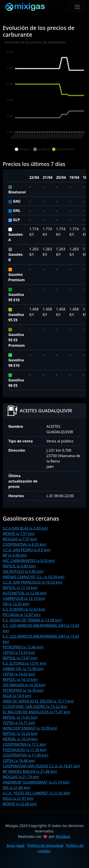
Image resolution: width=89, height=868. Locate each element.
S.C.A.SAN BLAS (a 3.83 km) (25, 528)
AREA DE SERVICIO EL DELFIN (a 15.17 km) (38, 701)
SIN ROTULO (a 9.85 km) (23, 571)
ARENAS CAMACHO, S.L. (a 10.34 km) (34, 577)
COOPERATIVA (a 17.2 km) (24, 744)
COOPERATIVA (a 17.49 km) (25, 755)
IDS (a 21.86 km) (16, 788)
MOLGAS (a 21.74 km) (21, 777)
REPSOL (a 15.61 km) (20, 717)
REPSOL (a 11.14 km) (20, 588)
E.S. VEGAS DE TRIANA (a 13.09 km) (32, 620)
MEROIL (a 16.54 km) (20, 739)
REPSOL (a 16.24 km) (20, 734)
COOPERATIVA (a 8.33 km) (24, 544)
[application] (44, 96)
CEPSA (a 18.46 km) (19, 761)
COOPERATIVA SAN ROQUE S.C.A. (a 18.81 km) (41, 766)
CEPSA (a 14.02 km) (19, 674)
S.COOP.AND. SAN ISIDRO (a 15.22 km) (35, 707)
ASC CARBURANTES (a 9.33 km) (29, 561)
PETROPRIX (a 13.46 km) (23, 647)
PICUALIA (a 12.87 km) (21, 615)
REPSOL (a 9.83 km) (19, 566)
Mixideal (63, 836)
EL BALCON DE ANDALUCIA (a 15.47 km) (36, 712)
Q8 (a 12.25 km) (16, 604)
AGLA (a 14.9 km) (17, 696)
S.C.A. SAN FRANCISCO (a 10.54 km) (32, 582)
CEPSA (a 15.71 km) (19, 723)
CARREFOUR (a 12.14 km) (24, 598)
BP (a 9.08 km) (15, 555)
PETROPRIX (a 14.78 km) (23, 690)
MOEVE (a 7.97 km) (19, 534)
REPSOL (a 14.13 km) (20, 680)
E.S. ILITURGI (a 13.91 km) (25, 663)
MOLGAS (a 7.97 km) (20, 539)
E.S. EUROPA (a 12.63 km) (24, 609)
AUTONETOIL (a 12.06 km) (25, 593)
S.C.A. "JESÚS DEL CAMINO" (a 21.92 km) (36, 793)
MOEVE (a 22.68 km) (20, 804)
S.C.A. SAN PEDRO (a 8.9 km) (27, 550)
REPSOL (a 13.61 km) (20, 658)
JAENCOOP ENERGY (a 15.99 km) (30, 728)
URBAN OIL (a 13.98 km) (23, 669)
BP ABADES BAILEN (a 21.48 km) (30, 771)
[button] (23, 149)
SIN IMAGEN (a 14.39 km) (24, 685)
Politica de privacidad (45, 845)
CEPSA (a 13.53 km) (19, 653)
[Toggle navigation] (77, 7)
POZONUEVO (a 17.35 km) (25, 750)
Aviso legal (15, 845)
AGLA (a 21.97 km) (18, 798)
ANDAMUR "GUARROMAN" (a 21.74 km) (36, 782)
